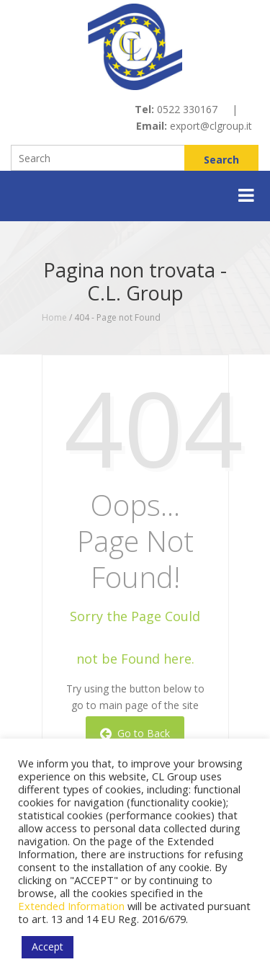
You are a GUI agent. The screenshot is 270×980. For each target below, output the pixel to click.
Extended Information (71, 906)
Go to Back (135, 733)
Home (54, 317)
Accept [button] (48, 946)
